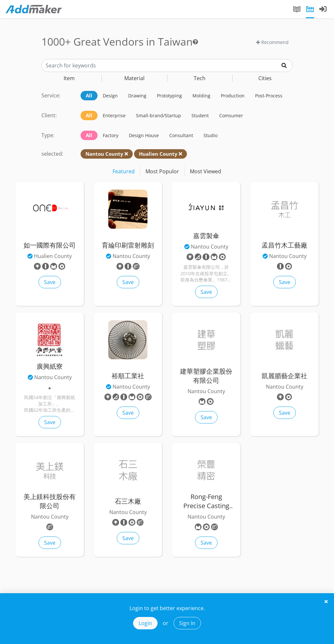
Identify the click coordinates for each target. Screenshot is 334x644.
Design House (144, 135)
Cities (265, 78)
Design (110, 96)
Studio (211, 135)
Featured (124, 171)
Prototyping (169, 96)
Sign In (187, 623)
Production (233, 96)
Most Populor (162, 171)
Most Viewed (205, 171)
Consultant (181, 135)
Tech (200, 78)
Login (145, 623)
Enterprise (114, 115)
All (89, 95)
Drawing (137, 96)
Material (134, 78)
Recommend (272, 42)
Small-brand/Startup (159, 115)
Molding (201, 96)
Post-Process (269, 96)
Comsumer (231, 115)
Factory (111, 135)
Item (69, 78)
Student (200, 115)
